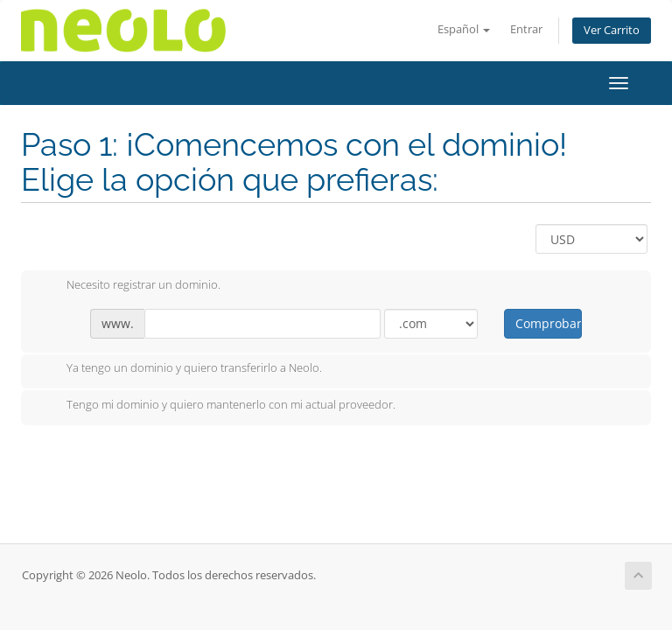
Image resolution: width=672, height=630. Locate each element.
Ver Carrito (612, 30)
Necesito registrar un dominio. (129, 286)
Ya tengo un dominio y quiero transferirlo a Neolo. (180, 369)
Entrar (526, 29)
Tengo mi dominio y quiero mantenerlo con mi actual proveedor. (217, 406)
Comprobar (548, 323)
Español (464, 29)
